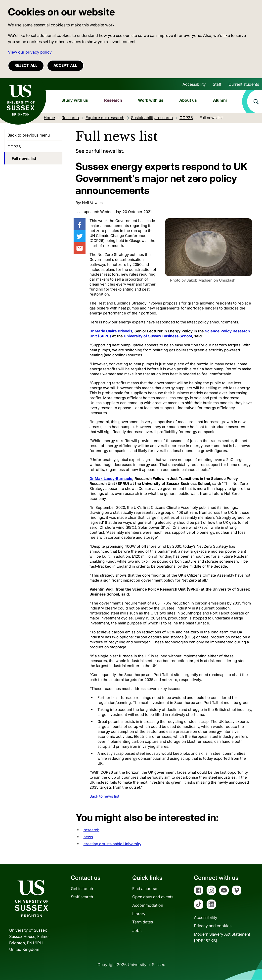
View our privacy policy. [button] (30, 52)
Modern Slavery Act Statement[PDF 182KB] (222, 937)
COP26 (14, 147)
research (91, 830)
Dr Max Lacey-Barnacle (111, 479)
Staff (217, 84)
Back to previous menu (29, 135)
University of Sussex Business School (158, 336)
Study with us (75, 100)
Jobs (137, 930)
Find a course (145, 889)
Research (113, 100)
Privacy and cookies (213, 926)
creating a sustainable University (112, 844)
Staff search (82, 897)
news (88, 837)
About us (188, 100)
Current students (244, 84)
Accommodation (148, 905)
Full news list (24, 158)
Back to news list (104, 796)
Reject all (26, 65)
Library (139, 914)
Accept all (65, 65)
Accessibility (194, 84)
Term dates (143, 922)
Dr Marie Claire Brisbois (111, 331)
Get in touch (82, 889)
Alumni (220, 100)
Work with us (151, 100)
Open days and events (153, 897)
